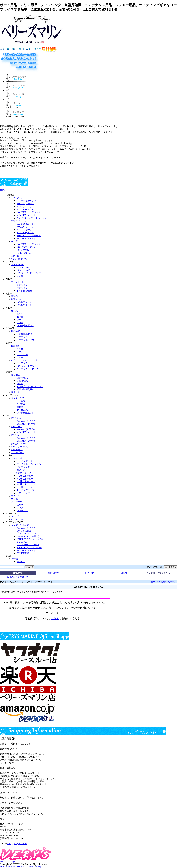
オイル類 (21, 401)
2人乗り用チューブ (26, 479)
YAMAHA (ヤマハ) (26, 215)
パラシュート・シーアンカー (25, 360)
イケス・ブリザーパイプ (29, 273)
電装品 (14, 296)
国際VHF (15, 256)
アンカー (21, 349)
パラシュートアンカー (28, 366)
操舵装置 (15, 331)
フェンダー (22, 355)
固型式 (20, 384)
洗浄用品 (21, 404)
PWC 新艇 (16, 418)
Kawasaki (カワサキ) (26, 421)
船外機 (20, 317)
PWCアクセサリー (20, 444)
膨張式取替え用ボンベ (28, 389)
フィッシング (18, 265)
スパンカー (22, 314)
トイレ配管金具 (24, 291)
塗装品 (20, 407)
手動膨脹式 (88, 573)
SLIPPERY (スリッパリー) (29, 547)
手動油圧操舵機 (24, 334)
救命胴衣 (15, 375)
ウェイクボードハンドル (29, 464)
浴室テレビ (17, 299)
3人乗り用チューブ (26, 482)
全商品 (3, 190)
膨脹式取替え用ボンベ (18, 577)
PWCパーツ (17, 450)
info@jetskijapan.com (17, 844)
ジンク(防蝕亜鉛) (25, 325)
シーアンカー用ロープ (28, 369)
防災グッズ (22, 511)
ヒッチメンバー (19, 519)
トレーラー (17, 516)
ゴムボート (17, 499)
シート (20, 320)
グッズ (20, 508)
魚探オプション (19, 221)
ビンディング (23, 467)
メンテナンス (18, 398)
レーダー (15, 241)
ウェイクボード (19, 458)
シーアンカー (23, 363)
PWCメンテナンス (20, 447)
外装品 (14, 311)
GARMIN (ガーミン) (27, 201)
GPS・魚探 (16, 198)
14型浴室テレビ (24, 302)
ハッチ (20, 323)
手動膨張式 (22, 381)
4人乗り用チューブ (26, 484)
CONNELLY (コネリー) (28, 536)
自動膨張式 (22, 378)
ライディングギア (20, 525)
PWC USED (17, 427)
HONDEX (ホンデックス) (29, 212)
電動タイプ (22, 285)
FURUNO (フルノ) (25, 209)
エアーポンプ (23, 493)
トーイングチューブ (21, 473)
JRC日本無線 (23, 250)
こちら (55, 618)
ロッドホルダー (24, 267)
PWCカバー (17, 435)
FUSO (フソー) (24, 206)
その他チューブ (24, 487)
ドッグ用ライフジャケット (30, 386)
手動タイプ (22, 288)
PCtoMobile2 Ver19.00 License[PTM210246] (20, 867)
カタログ (21, 562)
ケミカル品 (22, 410)
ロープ (20, 352)
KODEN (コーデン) (26, 204)
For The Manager (8, 862)
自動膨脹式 (53, 573)
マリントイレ (18, 282)
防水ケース (22, 505)
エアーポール (18, 452)
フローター (17, 496)
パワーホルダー (24, 270)
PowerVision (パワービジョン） (32, 218)
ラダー (20, 357)
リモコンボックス (25, 340)
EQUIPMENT (23, 553)
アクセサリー (18, 502)
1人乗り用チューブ (26, 476)
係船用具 (15, 346)
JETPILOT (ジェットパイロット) (32, 539)
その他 (20, 276)
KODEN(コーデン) (26, 247)
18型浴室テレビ (24, 305)
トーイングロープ (25, 490)
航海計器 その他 (19, 259)
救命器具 (15, 392)
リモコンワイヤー (25, 337)
